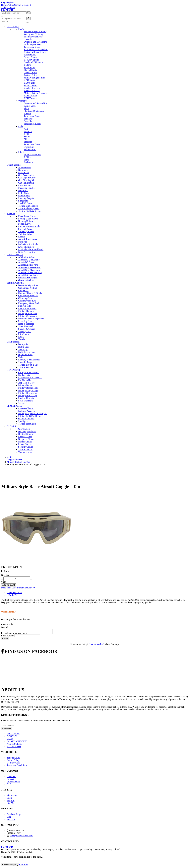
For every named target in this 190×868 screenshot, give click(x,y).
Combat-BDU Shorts (34, 62)
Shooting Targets (26, 198)
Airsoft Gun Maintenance (30, 273)
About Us (11, 777)
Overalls (28, 121)
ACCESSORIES (14, 745)
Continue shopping (10, 865)
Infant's (22, 152)
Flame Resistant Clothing (36, 32)
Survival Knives (26, 229)
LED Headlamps (26, 408)
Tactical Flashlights (27, 424)
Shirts (27, 139)
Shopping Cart (13, 758)
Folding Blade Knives (28, 219)
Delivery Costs (14, 764)
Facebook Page (14, 815)
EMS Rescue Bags (27, 352)
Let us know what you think (14, 634)
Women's (22, 101)
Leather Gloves (25, 437)
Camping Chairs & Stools (30, 293)
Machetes (23, 242)
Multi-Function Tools (28, 244)
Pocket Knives (25, 224)
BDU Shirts (29, 83)
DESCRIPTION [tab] (14, 593)
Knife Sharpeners (26, 247)
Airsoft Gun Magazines (29, 270)
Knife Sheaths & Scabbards (31, 249)
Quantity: (5, 575)
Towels (22, 339)
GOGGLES (12, 737)
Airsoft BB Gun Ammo (29, 260)
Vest (26, 129)
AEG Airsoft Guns (27, 257)
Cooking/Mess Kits (27, 301)
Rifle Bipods (24, 196)
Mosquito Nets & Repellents (31, 319)
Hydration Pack (25, 355)
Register (10, 2)
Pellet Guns (24, 193)
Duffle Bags (24, 347)
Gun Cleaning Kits (27, 180)
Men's (21, 29)
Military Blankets (26, 311)
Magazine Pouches (27, 188)
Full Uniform (30, 149)
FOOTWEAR (13, 734)
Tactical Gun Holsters (28, 206)
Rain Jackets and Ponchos (36, 49)
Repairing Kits (25, 321)
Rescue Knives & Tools (29, 226)
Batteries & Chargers (28, 278)
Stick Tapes (24, 334)
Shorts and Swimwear (34, 111)
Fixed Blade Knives (27, 216)
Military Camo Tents (28, 314)
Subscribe (6, 730)
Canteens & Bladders (28, 296)
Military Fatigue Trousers (36, 93)
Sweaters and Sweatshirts (36, 42)
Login (4, 2)
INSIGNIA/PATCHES (17, 742)
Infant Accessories (32, 155)
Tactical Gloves (25, 449)
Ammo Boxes (25, 167)
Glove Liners (24, 429)
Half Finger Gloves (27, 431)
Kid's (21, 126)
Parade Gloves (25, 444)
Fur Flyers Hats (25, 380)
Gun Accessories (26, 175)
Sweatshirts (29, 147)
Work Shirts (29, 67)
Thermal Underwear (33, 37)
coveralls (28, 39)
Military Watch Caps (28, 396)
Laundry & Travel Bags (29, 360)
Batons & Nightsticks (28, 285)
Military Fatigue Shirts (34, 78)
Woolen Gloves (25, 452)
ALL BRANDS (14, 747)
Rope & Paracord (26, 324)
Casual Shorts (30, 57)
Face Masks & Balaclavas (30, 378)
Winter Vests (30, 106)
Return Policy (13, 761)
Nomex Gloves (25, 442)
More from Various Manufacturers (18, 588)
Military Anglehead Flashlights (32, 413)
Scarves (22, 403)
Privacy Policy (14, 782)
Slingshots (23, 201)
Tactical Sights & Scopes (30, 211)
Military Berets (25, 385)
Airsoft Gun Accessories (29, 267)
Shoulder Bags (25, 362)
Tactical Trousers (32, 91)
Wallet (21, 357)
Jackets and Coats (32, 47)
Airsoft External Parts (28, 265)
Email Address (8, 637)
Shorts (27, 137)
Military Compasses (27, 316)
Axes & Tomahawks (28, 239)
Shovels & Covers (27, 329)
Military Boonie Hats (28, 388)
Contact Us (19, 5)
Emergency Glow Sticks (29, 303)
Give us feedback (97, 645)
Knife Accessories (27, 252)
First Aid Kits (24, 306)
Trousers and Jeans (33, 124)
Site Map (11, 804)
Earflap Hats (24, 375)
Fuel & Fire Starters (27, 308)
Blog (9, 818)
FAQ (9, 785)
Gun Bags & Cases (27, 178)
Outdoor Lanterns (26, 419)
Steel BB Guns (25, 203)
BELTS (10, 740)
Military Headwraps (27, 393)
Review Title (7, 624)
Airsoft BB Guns (26, 262)
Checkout (24, 865)
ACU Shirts (29, 80)
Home (4, 5)
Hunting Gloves (26, 434)
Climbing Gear (25, 298)
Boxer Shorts (30, 55)
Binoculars (23, 170)
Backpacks (23, 344)
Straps (21, 337)
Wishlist (10, 5)
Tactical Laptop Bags (28, 365)
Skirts (27, 108)
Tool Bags (23, 349)
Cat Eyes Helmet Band (29, 372)
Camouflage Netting (28, 288)
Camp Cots (23, 290)
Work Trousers (31, 85)
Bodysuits (29, 162)
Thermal (28, 132)
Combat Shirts (31, 73)
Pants (26, 160)
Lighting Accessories (28, 411)
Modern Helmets (26, 398)
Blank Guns (24, 173)
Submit (5, 640)
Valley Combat (8, 7)
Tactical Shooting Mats (29, 208)
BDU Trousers (31, 98)
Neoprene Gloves (26, 439)
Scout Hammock (26, 326)
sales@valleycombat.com (21, 836)
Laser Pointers (25, 185)
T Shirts (28, 65)
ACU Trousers (31, 96)
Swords (22, 237)
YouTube (11, 820)
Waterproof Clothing (33, 34)
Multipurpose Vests (33, 44)
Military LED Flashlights (30, 416)
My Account (13, 796)
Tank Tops (29, 119)
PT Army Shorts (31, 60)
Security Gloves (26, 447)
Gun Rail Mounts (26, 183)
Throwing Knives (26, 231)
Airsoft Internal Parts (28, 275)
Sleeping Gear (25, 331)
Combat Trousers (32, 88)
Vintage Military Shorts (35, 52)
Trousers (28, 142)
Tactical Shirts (31, 75)
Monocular (23, 190)
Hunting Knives (26, 221)
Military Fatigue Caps (28, 390)
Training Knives (26, 234)
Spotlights (23, 421)
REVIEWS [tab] (12, 595)
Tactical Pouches (26, 367)
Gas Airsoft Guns (26, 280)
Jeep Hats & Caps (26, 383)
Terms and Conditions (17, 766)
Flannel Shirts (30, 70)
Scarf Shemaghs (26, 401)
